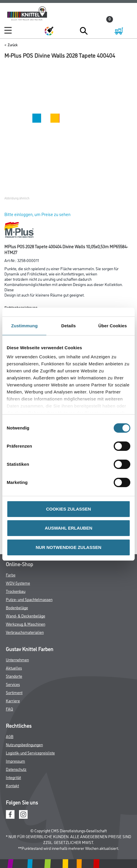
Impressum (15, 761)
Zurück (13, 45)
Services (13, 684)
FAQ (9, 709)
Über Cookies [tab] (113, 326)
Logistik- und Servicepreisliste (30, 753)
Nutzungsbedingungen (24, 744)
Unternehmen (17, 659)
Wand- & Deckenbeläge (26, 616)
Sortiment (14, 692)
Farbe (11, 575)
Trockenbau (16, 591)
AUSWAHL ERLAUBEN (68, 528)
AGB (10, 736)
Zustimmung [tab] (24, 326)
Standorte (14, 676)
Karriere (13, 700)
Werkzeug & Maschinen (26, 624)
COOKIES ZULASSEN (68, 509)
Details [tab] (68, 326)
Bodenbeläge (17, 607)
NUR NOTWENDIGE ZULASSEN (69, 547)
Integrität (13, 777)
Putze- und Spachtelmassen (29, 599)
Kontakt (12, 785)
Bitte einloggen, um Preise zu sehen (37, 214)
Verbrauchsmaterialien (25, 632)
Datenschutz (16, 769)
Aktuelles (14, 668)
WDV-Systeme (18, 583)
